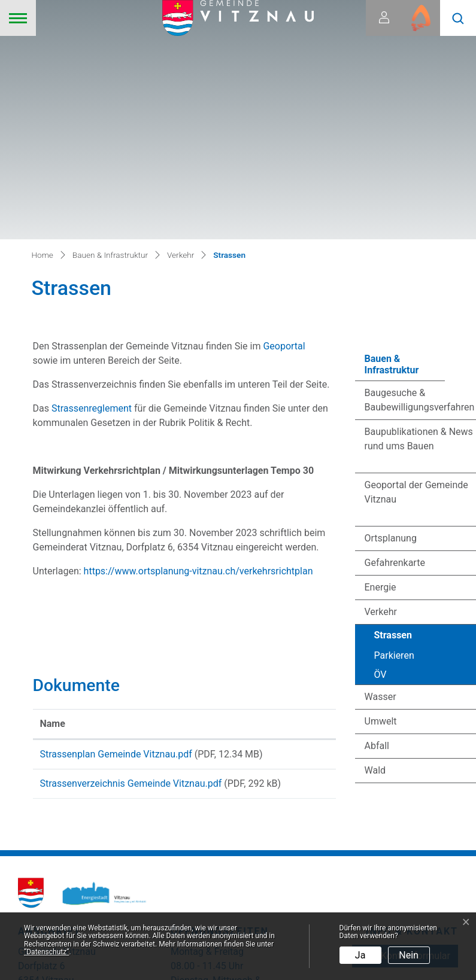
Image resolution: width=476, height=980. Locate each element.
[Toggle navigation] (18, 18)
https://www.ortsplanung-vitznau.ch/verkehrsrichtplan (204, 346)
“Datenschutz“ (46, 952)
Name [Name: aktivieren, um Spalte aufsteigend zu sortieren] (53, 499)
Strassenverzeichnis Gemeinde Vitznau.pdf (131, 573)
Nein (409, 955)
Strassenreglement (93, 183)
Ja (360, 955)
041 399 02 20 (428, 790)
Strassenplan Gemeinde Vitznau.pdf (116, 529)
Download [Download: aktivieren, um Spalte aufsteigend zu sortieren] (297, 499)
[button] (458, 18)
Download (302, 531)
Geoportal (291, 121)
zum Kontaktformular (405, 760)
